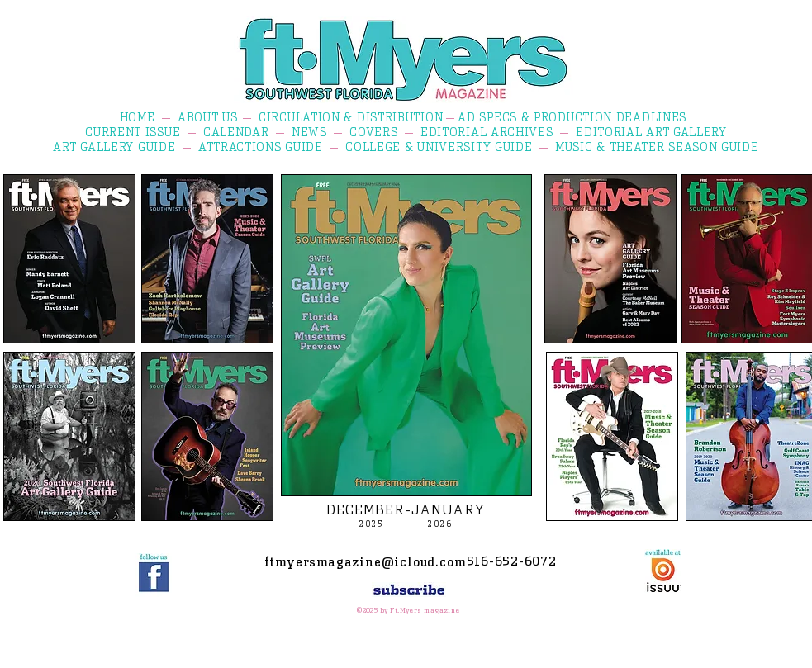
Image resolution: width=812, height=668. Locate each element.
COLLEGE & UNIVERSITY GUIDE (439, 147)
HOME (138, 117)
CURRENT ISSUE (133, 132)
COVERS (373, 132)
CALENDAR (236, 132)
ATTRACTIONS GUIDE (261, 147)
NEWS (309, 132)
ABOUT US (208, 117)
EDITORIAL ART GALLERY (651, 132)
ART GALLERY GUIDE (114, 147)
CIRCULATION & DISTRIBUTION (351, 117)
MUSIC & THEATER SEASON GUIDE (657, 147)
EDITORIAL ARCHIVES (487, 132)
